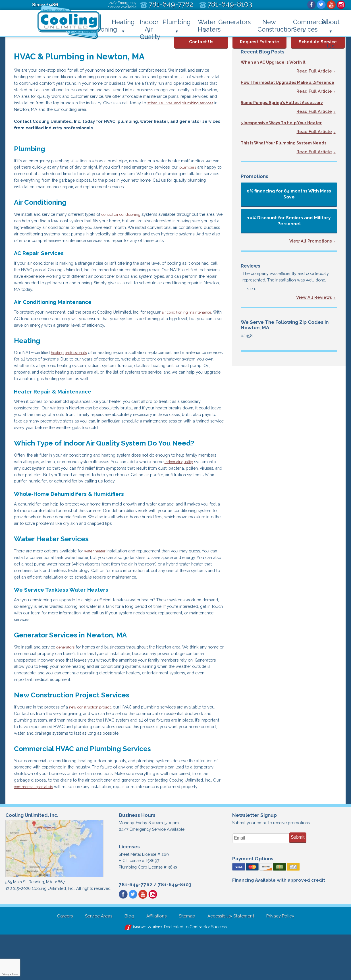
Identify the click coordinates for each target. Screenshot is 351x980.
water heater (102, 577)
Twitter (320, 5)
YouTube (331, 5)
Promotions (255, 189)
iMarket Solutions (145, 972)
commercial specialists (93, 822)
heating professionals (74, 371)
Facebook (310, 5)
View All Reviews (314, 312)
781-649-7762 (136, 929)
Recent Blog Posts (263, 52)
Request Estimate (259, 40)
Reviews (251, 279)
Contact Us (201, 40)
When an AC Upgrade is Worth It (278, 62)
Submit (298, 880)
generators (70, 677)
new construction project (98, 739)
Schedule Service (318, 40)
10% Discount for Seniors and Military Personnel (289, 234)
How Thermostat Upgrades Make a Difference (281, 85)
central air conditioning (130, 221)
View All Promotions (311, 254)
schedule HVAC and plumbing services (53, 112)
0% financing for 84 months (289, 207)
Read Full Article (314, 72)
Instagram (341, 5)
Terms (15, 974)
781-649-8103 (175, 929)
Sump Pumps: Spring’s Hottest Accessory (289, 109)
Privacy (5, 974)
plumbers (31, 179)
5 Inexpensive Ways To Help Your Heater (287, 130)
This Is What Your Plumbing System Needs (281, 153)
